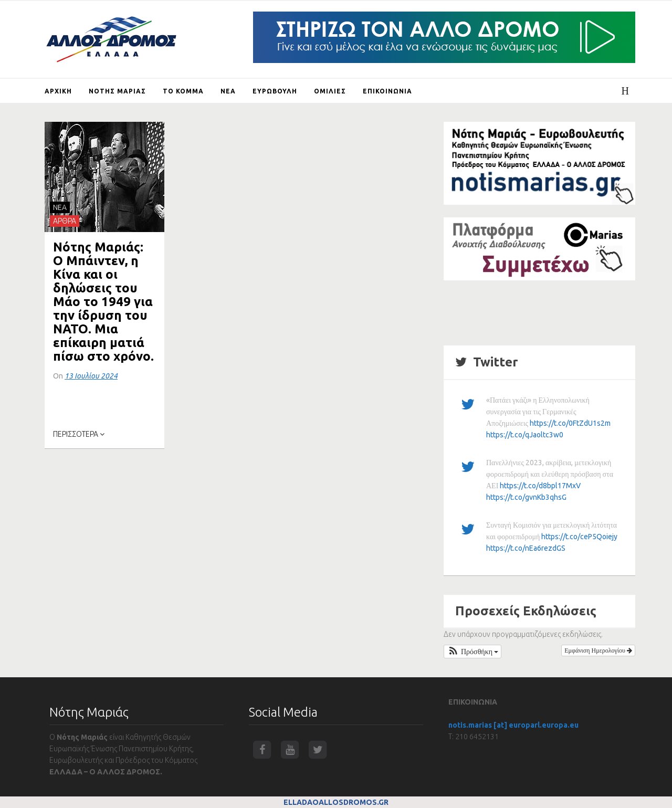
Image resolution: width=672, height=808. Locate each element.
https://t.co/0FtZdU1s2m (570, 423)
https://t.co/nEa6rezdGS (526, 548)
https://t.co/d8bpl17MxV (540, 486)
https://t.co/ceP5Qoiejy (579, 537)
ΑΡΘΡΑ (65, 221)
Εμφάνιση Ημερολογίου (598, 650)
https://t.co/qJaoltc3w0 (525, 435)
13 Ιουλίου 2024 (91, 376)
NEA (60, 207)
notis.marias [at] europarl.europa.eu (513, 725)
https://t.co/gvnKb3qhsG (526, 497)
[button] (472, 652)
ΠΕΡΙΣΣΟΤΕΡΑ (79, 434)
